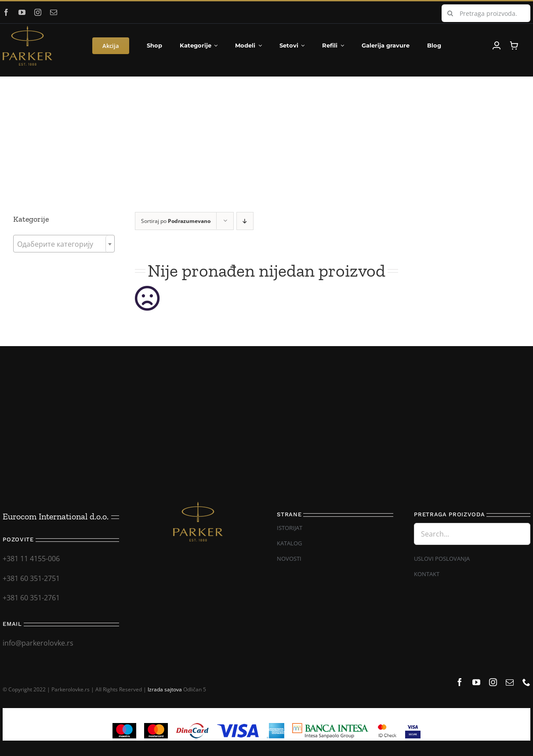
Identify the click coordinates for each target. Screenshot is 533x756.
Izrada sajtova (165, 689)
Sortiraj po (176, 221)
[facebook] (6, 12)
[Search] (450, 13)
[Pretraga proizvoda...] (486, 13)
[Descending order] (245, 221)
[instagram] (38, 12)
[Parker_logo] (27, 29)
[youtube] (22, 12)
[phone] (526, 682)
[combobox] (64, 244)
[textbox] (64, 244)
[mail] (54, 12)
